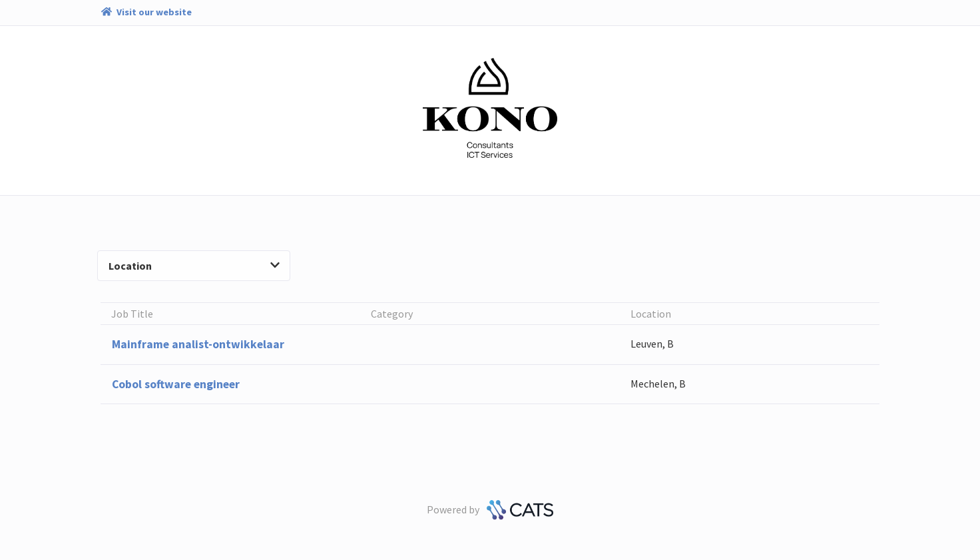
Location (194, 266)
